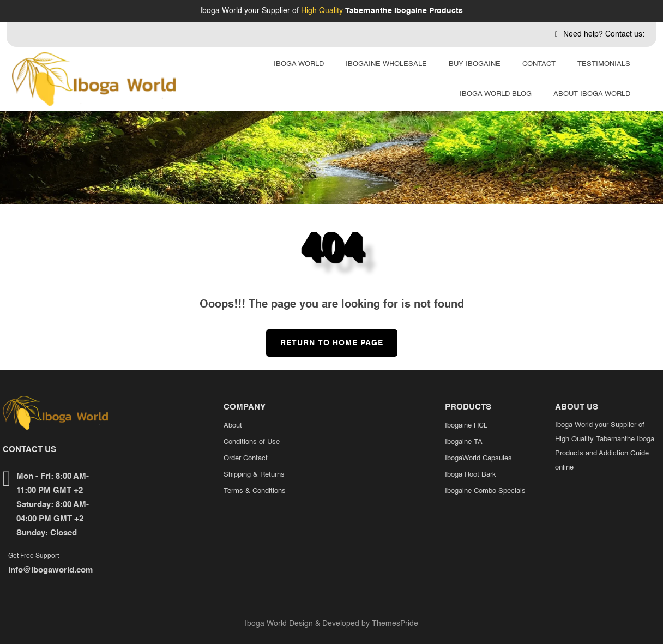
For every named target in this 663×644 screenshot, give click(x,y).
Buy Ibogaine (475, 64)
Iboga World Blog (496, 94)
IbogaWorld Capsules (478, 458)
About (233, 426)
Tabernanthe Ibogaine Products (404, 11)
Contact (539, 64)
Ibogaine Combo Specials (485, 491)
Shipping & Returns (254, 475)
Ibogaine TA (464, 442)
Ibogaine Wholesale (386, 64)
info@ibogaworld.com (50, 570)
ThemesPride (394, 624)
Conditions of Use (252, 442)
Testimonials (604, 64)
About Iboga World (592, 94)
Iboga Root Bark (471, 475)
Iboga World (299, 64)
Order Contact (246, 458)
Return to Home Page (325, 338)
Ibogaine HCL (466, 426)
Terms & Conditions (255, 491)
